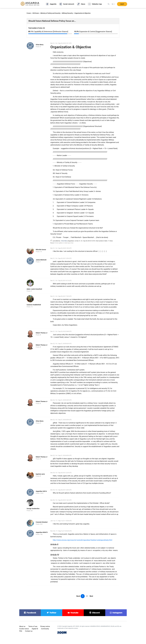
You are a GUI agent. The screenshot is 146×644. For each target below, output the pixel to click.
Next (91, 596)
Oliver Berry (40, 45)
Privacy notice (45, 626)
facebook (31, 613)
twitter (53, 613)
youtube (74, 613)
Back (78, 596)
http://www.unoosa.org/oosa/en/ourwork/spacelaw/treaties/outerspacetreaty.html (83, 540)
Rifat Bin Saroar (41, 250)
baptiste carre (40, 474)
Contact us (29, 631)
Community (45, 629)
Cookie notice (24, 629)
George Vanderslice (33, 509)
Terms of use (33, 626)
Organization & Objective (82, 13)
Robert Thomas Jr (42, 333)
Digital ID (35, 629)
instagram (117, 613)
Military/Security (67, 13)
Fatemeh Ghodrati (42, 522)
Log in (122, 4)
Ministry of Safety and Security (50, 13)
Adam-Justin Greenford (34, 289)
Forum (29, 13)
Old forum (36, 13)
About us (22, 626)
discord (96, 613)
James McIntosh (41, 260)
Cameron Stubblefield (34, 305)
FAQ (21, 631)
